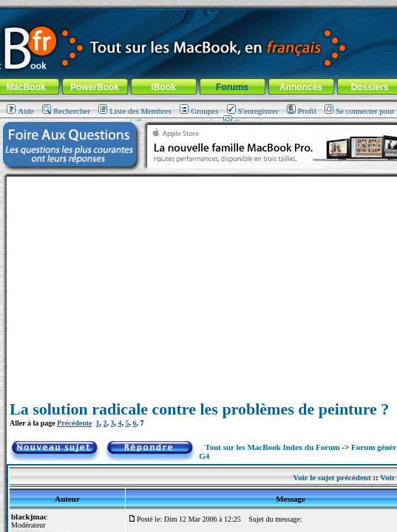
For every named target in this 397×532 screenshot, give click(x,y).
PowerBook (95, 87)
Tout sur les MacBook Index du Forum (272, 447)
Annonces (301, 87)
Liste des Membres (135, 111)
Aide (20, 111)
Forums (232, 87)
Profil (302, 111)
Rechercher (66, 111)
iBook (163, 87)
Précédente (74, 423)
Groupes (199, 111)
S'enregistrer (253, 111)
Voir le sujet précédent (332, 477)
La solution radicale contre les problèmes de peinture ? (199, 409)
